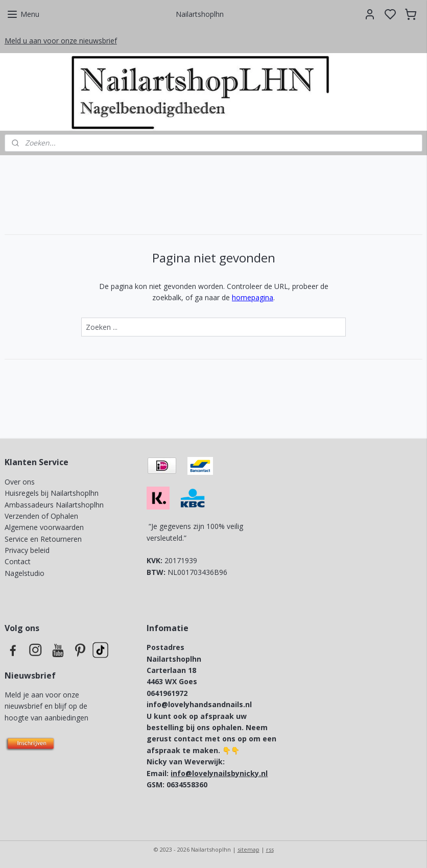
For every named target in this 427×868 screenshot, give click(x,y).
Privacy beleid (28, 550)
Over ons (20, 482)
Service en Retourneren (43, 539)
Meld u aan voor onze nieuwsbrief (61, 41)
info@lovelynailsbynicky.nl (219, 773)
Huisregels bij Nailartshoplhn (52, 493)
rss (270, 849)
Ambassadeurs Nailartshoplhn (54, 505)
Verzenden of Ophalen (41, 516)
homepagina (253, 297)
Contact (18, 561)
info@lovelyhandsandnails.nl (199, 704)
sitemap (248, 849)
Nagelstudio (25, 573)
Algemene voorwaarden (44, 527)
